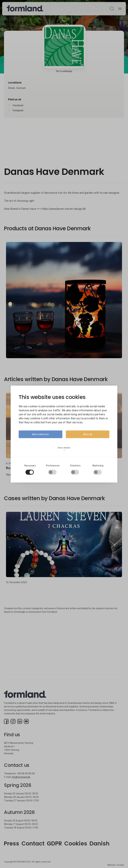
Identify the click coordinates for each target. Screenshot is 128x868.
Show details (64, 449)
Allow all (87, 434)
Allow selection (40, 434)
